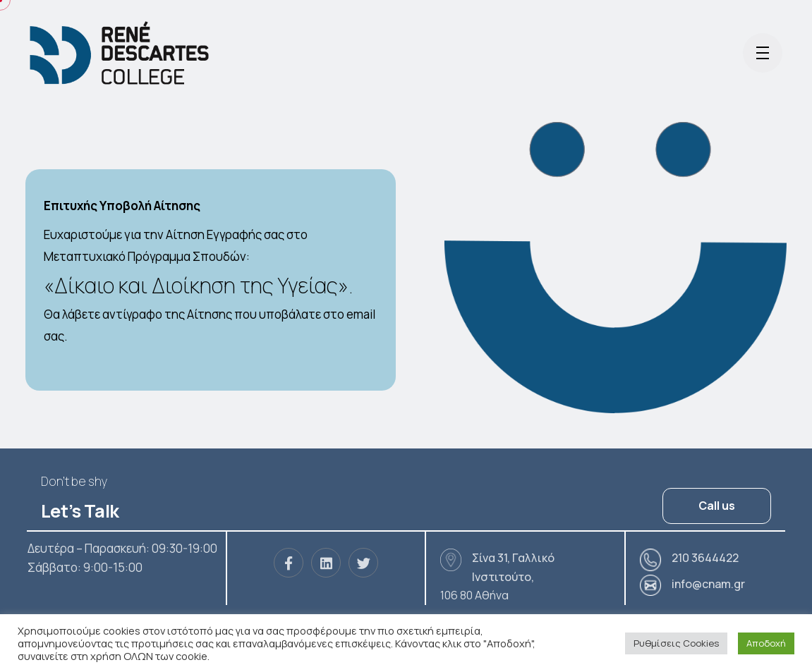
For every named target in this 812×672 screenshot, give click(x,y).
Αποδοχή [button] (766, 643)
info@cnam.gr (708, 584)
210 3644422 (705, 558)
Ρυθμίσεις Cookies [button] (676, 643)
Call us (717, 506)
